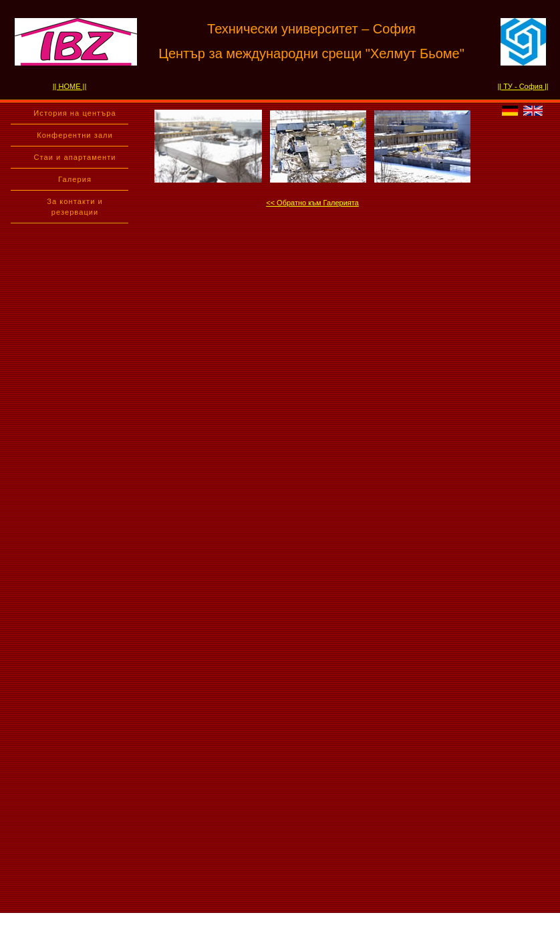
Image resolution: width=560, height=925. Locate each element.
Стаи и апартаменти (75, 157)
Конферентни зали (75, 135)
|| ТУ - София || (523, 86)
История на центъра (75, 113)
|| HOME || (70, 86)
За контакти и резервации (75, 207)
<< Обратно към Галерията (312, 203)
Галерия (75, 179)
